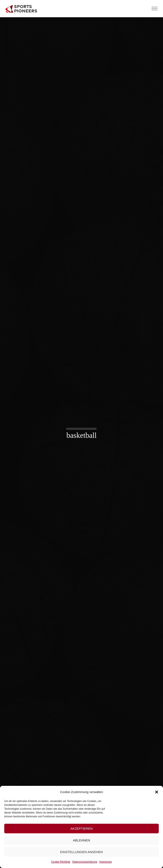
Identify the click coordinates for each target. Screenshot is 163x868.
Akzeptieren (81, 829)
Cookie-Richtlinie (61, 862)
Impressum (106, 862)
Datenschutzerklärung (85, 862)
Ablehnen (82, 840)
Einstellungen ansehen (82, 852)
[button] (157, 792)
